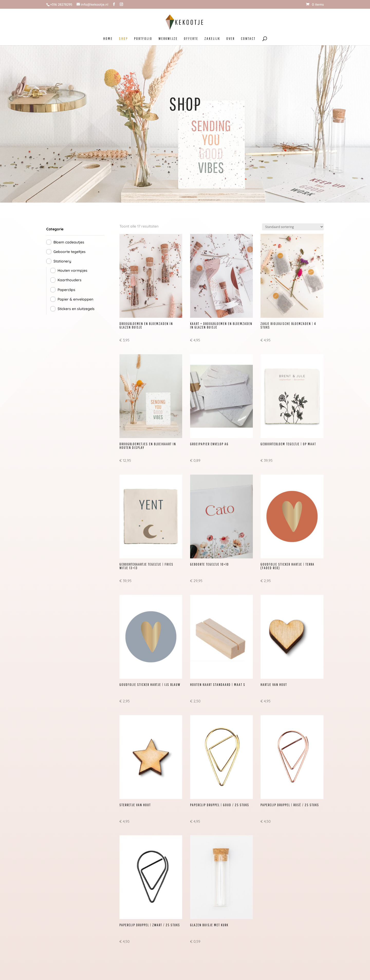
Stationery (62, 261)
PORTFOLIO (143, 39)
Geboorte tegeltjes (70, 252)
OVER (231, 39)
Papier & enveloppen (75, 299)
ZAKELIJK (212, 39)
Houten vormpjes (72, 270)
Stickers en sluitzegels (76, 309)
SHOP (123, 39)
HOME (108, 39)
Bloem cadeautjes (69, 242)
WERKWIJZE (168, 39)
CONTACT (248, 39)
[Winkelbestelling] (293, 227)
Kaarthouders (70, 280)
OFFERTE (191, 39)
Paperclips (66, 290)
